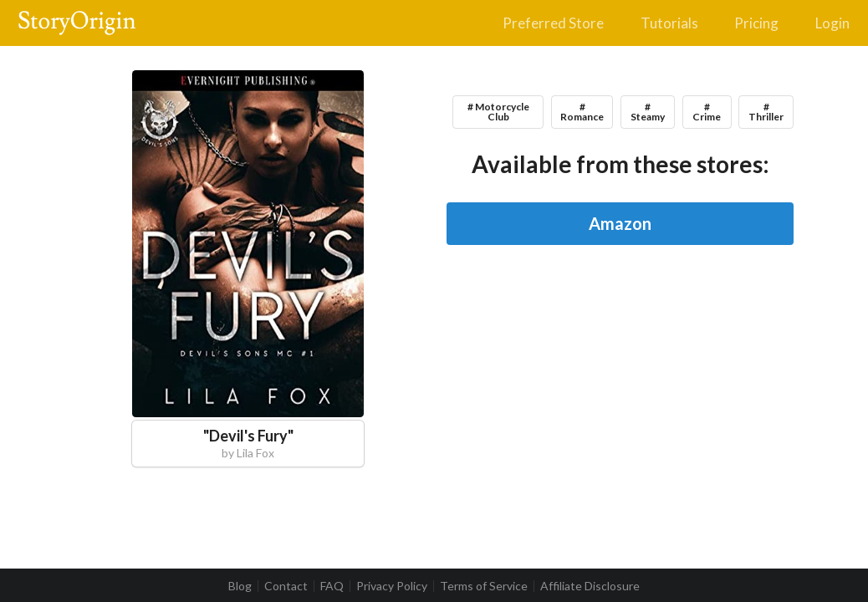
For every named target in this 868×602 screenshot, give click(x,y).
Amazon (620, 223)
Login (832, 23)
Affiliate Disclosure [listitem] (590, 586)
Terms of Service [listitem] (484, 586)
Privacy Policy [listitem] (392, 586)
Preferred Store (553, 23)
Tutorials (669, 23)
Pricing (756, 23)
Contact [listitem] (286, 586)
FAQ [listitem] (332, 586)
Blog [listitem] (240, 586)
